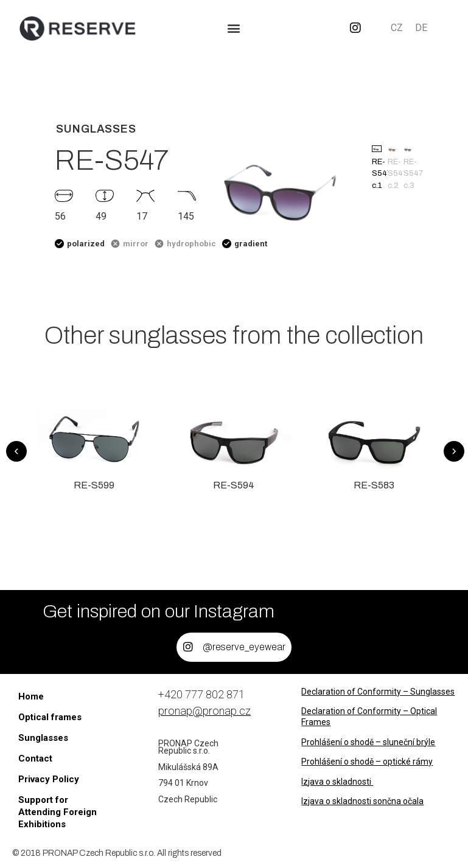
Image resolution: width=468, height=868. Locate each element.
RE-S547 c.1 (377, 168)
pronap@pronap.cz (204, 711)
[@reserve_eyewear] (188, 647)
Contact (35, 759)
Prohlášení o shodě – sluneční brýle (368, 742)
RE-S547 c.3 (408, 168)
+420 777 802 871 (201, 694)
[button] (234, 28)
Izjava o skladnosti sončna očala (362, 801)
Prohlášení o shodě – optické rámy (367, 762)
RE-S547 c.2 (393, 168)
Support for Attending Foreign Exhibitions (58, 812)
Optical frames (50, 717)
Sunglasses (43, 738)
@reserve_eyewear (244, 647)
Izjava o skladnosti (337, 782)
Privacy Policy (49, 779)
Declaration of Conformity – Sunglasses (378, 692)
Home (31, 696)
